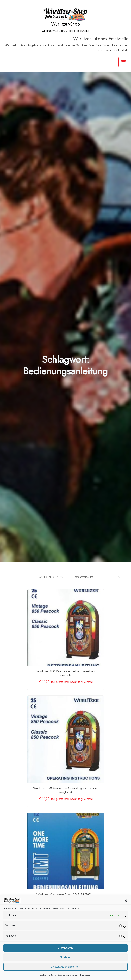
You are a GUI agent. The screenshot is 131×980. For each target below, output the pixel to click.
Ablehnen (65, 960)
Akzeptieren (65, 951)
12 (53, 577)
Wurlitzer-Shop (65, 24)
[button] (126, 903)
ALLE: (64, 577)
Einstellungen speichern (66, 970)
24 (58, 577)
